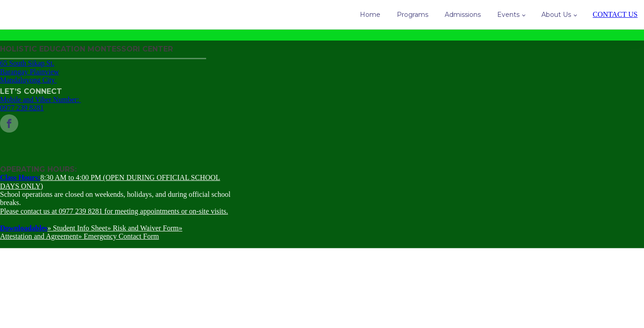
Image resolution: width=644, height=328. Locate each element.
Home (370, 15)
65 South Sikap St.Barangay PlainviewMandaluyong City (29, 72)
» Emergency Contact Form (119, 236)
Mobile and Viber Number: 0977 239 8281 (40, 104)
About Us (556, 15)
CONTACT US (615, 14)
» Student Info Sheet (77, 228)
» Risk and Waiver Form (143, 228)
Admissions (463, 15)
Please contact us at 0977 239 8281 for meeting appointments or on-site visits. (114, 211)
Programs (413, 15)
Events (508, 15)
